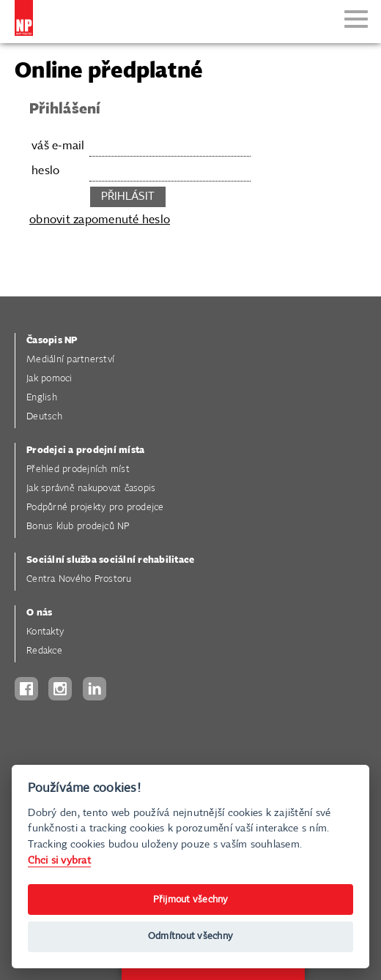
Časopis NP (52, 341)
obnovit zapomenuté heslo (100, 220)
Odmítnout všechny (190, 936)
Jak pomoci (49, 379)
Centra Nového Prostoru (79, 579)
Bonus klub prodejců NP (78, 527)
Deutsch (44, 417)
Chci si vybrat (59, 860)
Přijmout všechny (191, 900)
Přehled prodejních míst (78, 470)
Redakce (44, 651)
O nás (39, 613)
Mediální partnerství (70, 360)
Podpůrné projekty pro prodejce (95, 508)
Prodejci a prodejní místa (85, 450)
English (42, 398)
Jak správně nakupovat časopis (91, 489)
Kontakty (45, 632)
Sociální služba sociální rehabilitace (110, 560)
